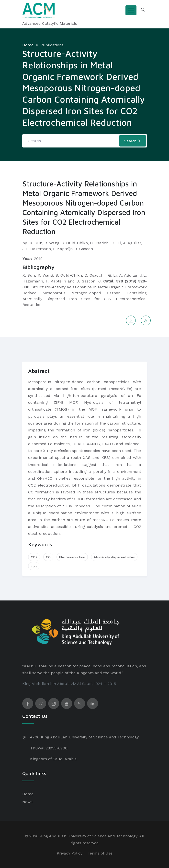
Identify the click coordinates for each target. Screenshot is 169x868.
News (27, 802)
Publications (52, 45)
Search (133, 141)
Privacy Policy (70, 853)
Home (28, 45)
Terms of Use (100, 853)
